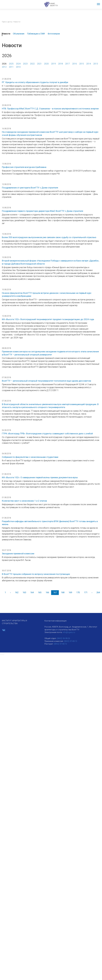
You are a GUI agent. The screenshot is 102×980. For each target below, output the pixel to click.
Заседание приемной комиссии (18, 554)
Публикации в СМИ (36, 34)
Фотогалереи (54, 34)
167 (55, 592)
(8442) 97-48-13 (70, 641)
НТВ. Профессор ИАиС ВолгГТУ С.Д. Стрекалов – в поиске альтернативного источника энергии (50, 109)
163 (24, 592)
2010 (18, 67)
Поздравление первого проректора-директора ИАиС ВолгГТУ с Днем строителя (42, 211)
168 (63, 592)
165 (40, 592)
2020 (46, 64)
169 (70, 592)
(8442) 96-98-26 (63, 638)
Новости (6, 34)
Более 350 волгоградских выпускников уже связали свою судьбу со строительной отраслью (49, 237)
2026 (4, 64)
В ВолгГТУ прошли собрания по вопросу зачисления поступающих (36, 574)
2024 (18, 64)
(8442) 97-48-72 (60, 644)
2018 (60, 64)
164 (32, 592)
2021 (39, 64)
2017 (67, 64)
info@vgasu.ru (69, 632)
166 (47, 592)
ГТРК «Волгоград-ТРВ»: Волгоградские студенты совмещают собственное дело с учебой (47, 434)
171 (86, 592)
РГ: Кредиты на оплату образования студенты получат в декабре (35, 82)
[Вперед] (92, 593)
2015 (82, 64)
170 (78, 592)
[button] (2, 654)
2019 (53, 64)
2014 (89, 64)
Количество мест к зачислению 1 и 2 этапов (24, 501)
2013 (96, 64)
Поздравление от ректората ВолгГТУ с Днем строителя (30, 188)
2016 (75, 64)
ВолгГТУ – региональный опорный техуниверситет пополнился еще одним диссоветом (46, 381)
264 (98, 592)
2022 (32, 64)
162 (17, 592)
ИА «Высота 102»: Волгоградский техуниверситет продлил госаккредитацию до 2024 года (48, 319)
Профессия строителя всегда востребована (24, 167)
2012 (4, 67)
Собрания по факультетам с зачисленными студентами (30, 457)
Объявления (19, 34)
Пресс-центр (7, 22)
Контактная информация (55, 621)
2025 (11, 64)
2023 (25, 64)
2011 (11, 67)
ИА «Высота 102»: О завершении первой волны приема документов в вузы (40, 477)
